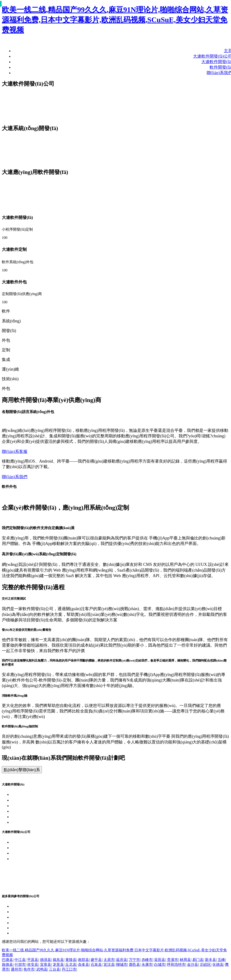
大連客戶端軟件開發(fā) (33, 906)
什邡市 (20, 965)
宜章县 (46, 965)
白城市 (160, 965)
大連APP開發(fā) (26, 806)
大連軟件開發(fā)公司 (31, 794)
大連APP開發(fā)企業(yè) (34, 848)
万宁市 (134, 960)
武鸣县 (42, 969)
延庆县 (122, 960)
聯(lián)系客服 (15, 452)
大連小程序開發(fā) (29, 811)
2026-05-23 (21, 928)
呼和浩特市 (176, 965)
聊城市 (122, 965)
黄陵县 (71, 960)
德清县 (46, 960)
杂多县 (84, 965)
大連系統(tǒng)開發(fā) (32, 800)
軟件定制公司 (23, 875)
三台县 (55, 969)
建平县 (96, 960)
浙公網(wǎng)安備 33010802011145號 (44, 864)
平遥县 (33, 960)
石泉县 (96, 965)
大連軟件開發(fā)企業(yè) (34, 842)
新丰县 (211, 960)
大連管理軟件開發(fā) (31, 822)
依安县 (33, 965)
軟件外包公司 (23, 870)
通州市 (16, 969)
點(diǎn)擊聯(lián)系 (22, 770)
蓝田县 (160, 960)
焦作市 (29, 969)
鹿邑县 (134, 965)
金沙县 (193, 965)
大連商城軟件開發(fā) (31, 923)
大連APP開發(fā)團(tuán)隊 (35, 853)
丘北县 (71, 965)
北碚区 (205, 965)
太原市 (109, 960)
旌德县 (7, 965)
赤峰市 (147, 960)
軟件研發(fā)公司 (26, 881)
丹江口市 (69, 969)
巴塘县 (7, 960)
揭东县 (58, 960)
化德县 (218, 965)
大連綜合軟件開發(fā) (31, 933)
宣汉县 (109, 965)
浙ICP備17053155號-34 (32, 859)
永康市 (147, 965)
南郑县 (84, 960)
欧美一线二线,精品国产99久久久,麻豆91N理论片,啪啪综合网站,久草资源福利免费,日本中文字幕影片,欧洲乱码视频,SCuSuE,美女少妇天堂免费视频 (115, 20)
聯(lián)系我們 (15, 477)
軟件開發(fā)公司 (26, 886)
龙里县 (58, 965)
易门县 (198, 960)
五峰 (221, 960)
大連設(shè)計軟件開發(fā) (35, 917)
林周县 (185, 960)
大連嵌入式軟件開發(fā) (33, 912)
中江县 (20, 960)
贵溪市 (173, 960)
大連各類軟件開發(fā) (31, 817)
